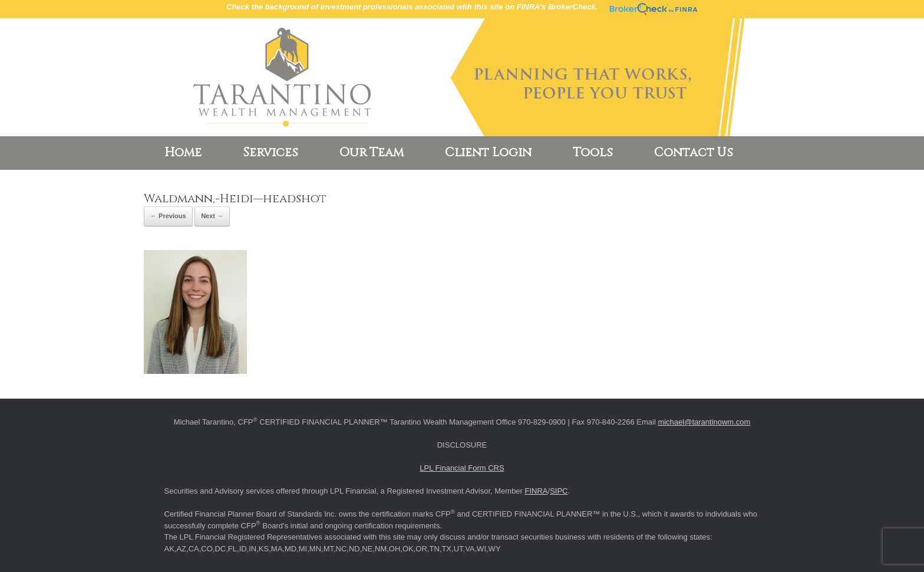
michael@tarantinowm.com (704, 422)
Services (270, 153)
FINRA (537, 491)
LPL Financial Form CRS (462, 468)
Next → (212, 216)
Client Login (488, 153)
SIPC (559, 491)
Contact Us (694, 153)
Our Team (372, 153)
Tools (593, 153)
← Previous (168, 216)
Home (183, 153)
